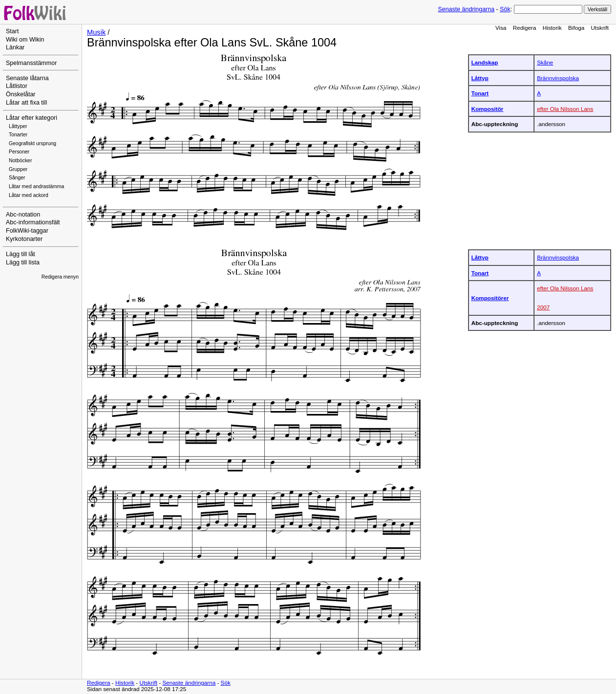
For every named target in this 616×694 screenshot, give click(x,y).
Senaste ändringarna (466, 9)
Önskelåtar (21, 94)
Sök (505, 9)
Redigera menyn (60, 277)
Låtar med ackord (29, 195)
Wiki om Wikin (25, 40)
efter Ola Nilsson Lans (565, 109)
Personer (19, 152)
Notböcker (20, 161)
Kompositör (488, 109)
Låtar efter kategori (32, 118)
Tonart (480, 93)
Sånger (17, 178)
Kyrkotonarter (24, 239)
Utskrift (600, 28)
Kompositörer (490, 298)
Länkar (15, 47)
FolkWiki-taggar (27, 231)
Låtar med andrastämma (36, 186)
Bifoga (576, 28)
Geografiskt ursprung (32, 143)
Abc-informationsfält (33, 222)
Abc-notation (23, 215)
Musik (96, 32)
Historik (552, 28)
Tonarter (18, 135)
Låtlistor (17, 86)
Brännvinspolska (558, 78)
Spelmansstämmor (31, 63)
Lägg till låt (21, 254)
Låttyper (18, 126)
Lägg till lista (23, 262)
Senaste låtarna (27, 78)
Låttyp (480, 78)
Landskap (485, 62)
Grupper (18, 169)
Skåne (545, 62)
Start (12, 31)
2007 (543, 307)
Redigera (525, 28)
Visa (501, 28)
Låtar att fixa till (26, 103)
